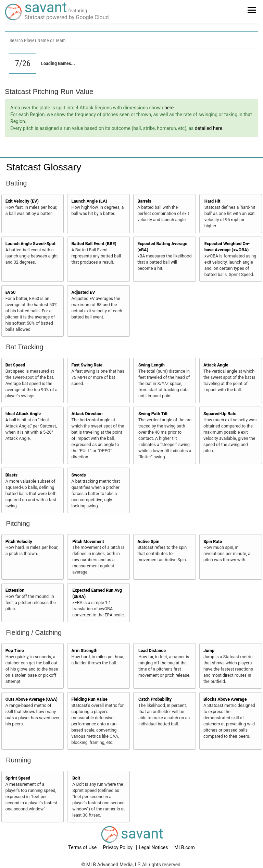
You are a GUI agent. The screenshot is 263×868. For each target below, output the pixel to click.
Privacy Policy (118, 847)
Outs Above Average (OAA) (32, 699)
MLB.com (185, 847)
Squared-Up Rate (220, 414)
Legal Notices (154, 847)
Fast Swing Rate (87, 365)
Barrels (144, 201)
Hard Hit (212, 201)
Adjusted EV (83, 292)
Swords (78, 475)
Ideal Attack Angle (23, 414)
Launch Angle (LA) (89, 201)
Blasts (11, 475)
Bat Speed (15, 365)
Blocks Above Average (225, 699)
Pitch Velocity (19, 541)
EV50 (11, 292)
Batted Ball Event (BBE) (94, 244)
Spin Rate (213, 541)
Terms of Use (83, 847)
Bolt (76, 778)
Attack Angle (216, 365)
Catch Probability (155, 699)
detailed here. (209, 128)
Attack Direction (87, 414)
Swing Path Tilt (153, 414)
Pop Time (15, 650)
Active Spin (148, 541)
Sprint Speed (18, 778)
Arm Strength (84, 650)
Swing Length (152, 365)
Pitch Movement (88, 541)
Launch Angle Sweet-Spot (30, 244)
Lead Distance (152, 650)
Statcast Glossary (44, 167)
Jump (209, 650)
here (169, 108)
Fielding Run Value (89, 699)
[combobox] (131, 40)
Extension (15, 590)
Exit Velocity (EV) (22, 201)
